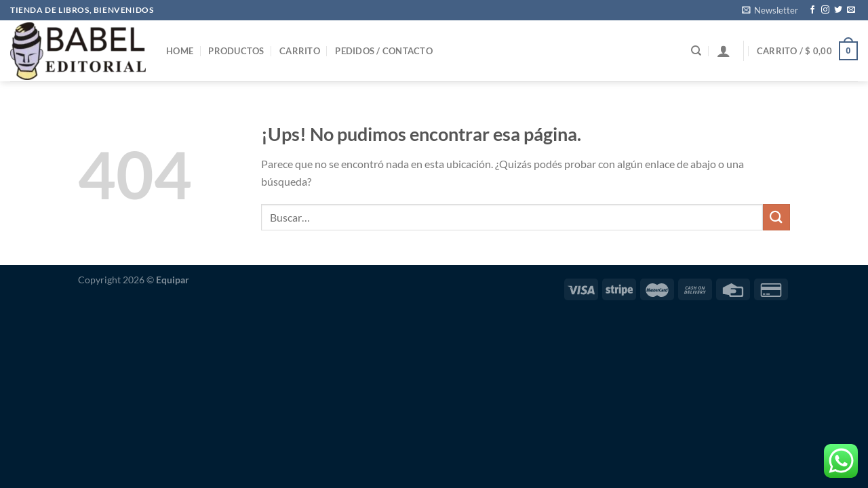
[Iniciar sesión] (724, 51)
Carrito (300, 51)
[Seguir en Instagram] (825, 10)
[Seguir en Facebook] (812, 10)
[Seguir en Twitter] (838, 10)
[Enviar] (776, 217)
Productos (236, 51)
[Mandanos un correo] (851, 10)
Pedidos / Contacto (384, 51)
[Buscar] (696, 51)
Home (180, 51)
